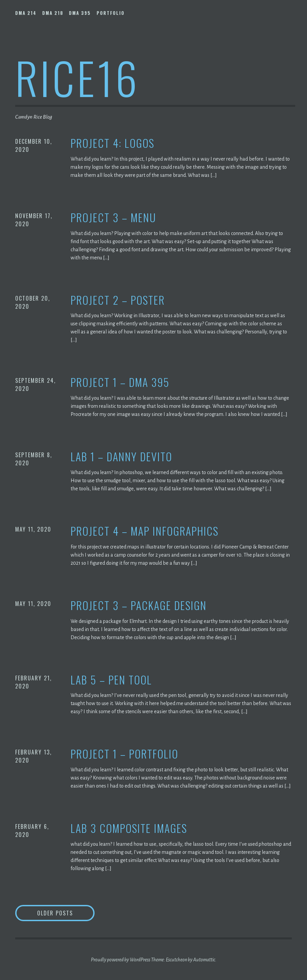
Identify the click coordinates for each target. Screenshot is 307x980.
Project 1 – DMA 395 (120, 382)
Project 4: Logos (112, 143)
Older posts (55, 913)
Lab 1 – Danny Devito (121, 457)
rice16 (78, 77)
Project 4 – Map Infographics (145, 531)
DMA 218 (53, 13)
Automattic (204, 960)
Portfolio (111, 13)
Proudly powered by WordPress (121, 960)
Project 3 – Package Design (139, 605)
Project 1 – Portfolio (124, 754)
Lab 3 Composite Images (129, 828)
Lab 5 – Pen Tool (111, 680)
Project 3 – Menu (113, 218)
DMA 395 (80, 13)
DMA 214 (26, 13)
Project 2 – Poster (118, 300)
